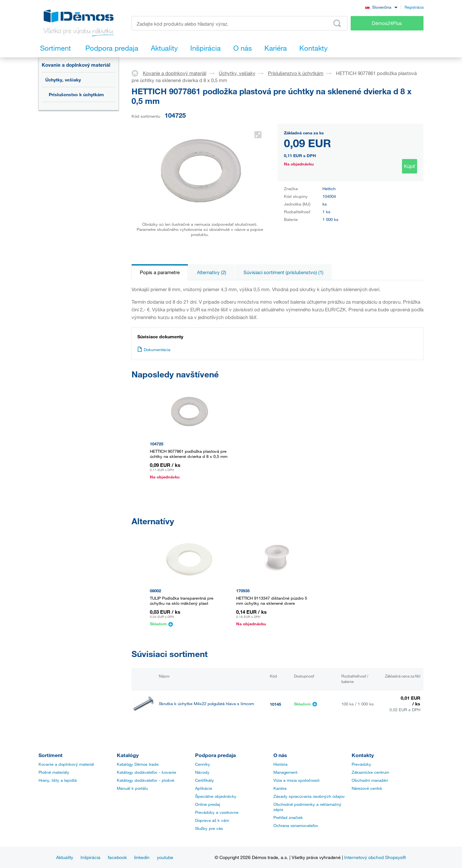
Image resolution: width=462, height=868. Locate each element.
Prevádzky (361, 764)
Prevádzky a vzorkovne (217, 812)
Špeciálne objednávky (216, 796)
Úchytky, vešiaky (63, 80)
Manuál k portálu (132, 788)
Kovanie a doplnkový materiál (76, 65)
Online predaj (208, 804)
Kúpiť (410, 166)
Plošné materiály (54, 772)
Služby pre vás (209, 828)
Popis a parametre (160, 272)
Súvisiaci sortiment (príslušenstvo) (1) (283, 272)
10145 (275, 704)
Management (285, 772)
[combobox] (381, 7)
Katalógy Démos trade (138, 764)
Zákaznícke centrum (370, 772)
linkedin (142, 857)
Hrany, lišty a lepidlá (58, 780)
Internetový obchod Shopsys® (375, 857)
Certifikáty (205, 780)
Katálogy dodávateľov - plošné (145, 780)
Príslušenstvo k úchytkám (76, 94)
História (280, 764)
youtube (165, 857)
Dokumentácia (154, 350)
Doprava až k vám (212, 820)
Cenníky (203, 764)
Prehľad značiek (288, 817)
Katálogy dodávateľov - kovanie (146, 772)
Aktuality (65, 857)
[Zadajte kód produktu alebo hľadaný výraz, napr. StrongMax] (240, 23)
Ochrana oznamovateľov (296, 825)
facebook (117, 857)
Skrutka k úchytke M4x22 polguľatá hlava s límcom (206, 704)
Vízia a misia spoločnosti (296, 780)
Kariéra (280, 788)
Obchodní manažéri (370, 780)
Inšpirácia (90, 857)
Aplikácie (204, 788)
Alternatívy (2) (212, 272)
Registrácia (414, 7)
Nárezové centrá (367, 788)
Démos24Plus (387, 23)
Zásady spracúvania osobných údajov (309, 796)
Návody (202, 772)
